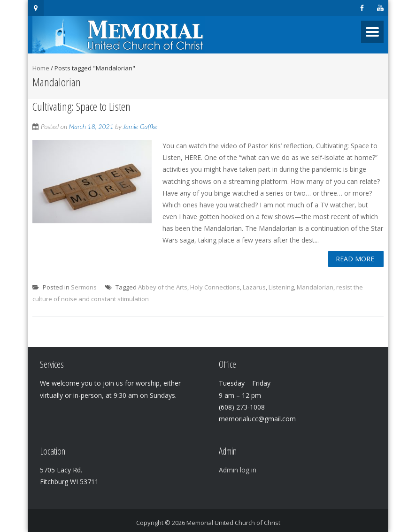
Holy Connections (215, 287)
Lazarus (254, 287)
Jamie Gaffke (140, 126)
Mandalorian (315, 287)
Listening (281, 287)
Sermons (84, 287)
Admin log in (238, 470)
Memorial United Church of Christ (233, 523)
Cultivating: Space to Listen (81, 106)
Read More (355, 259)
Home (41, 68)
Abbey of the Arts (163, 287)
